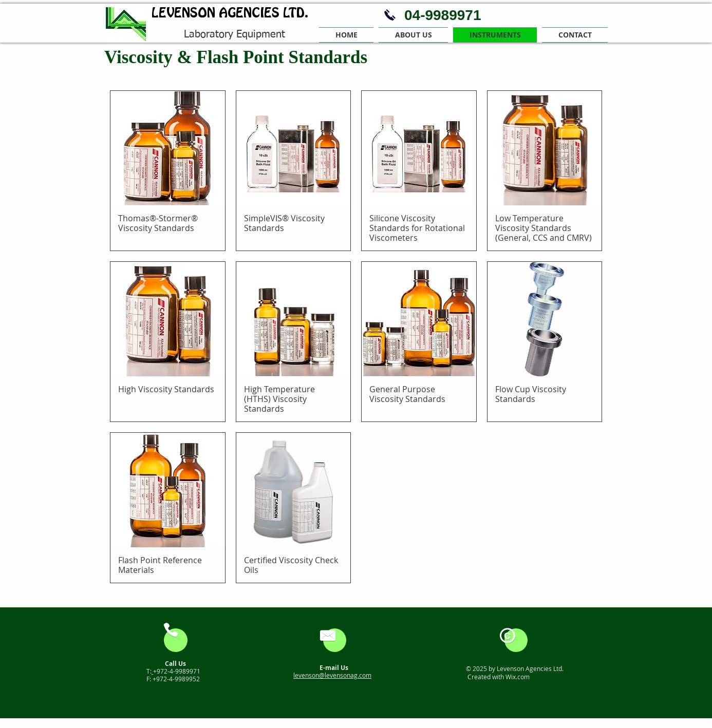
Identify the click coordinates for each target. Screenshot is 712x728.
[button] (413, 35)
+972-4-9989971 (177, 671)
